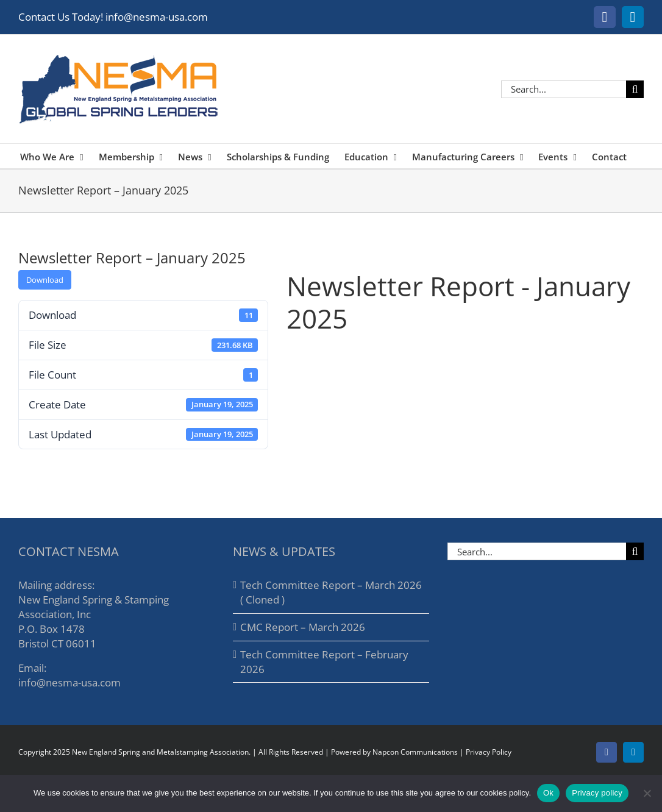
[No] (647, 793)
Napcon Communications (415, 752)
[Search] (635, 89)
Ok (548, 793)
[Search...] (564, 89)
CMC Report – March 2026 (303, 627)
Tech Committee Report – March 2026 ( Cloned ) (331, 592)
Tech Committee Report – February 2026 (324, 662)
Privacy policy (597, 793)
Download (45, 280)
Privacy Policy (489, 752)
